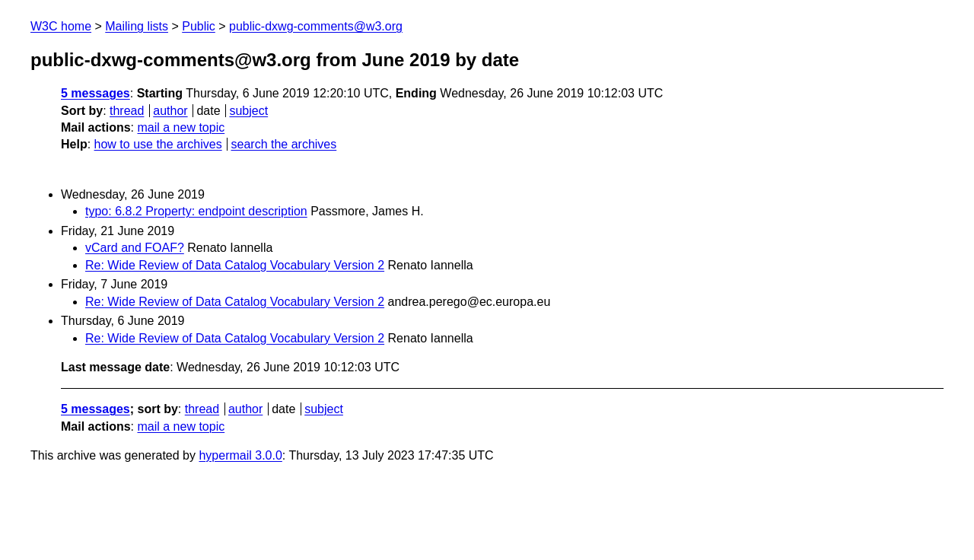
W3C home (61, 26)
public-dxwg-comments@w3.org (316, 26)
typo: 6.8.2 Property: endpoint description (196, 211)
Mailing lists (137, 26)
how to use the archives (158, 144)
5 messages (95, 93)
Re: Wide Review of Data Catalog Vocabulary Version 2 (235, 265)
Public (199, 26)
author (170, 111)
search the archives (284, 144)
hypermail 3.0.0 (240, 455)
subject (248, 111)
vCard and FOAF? (135, 248)
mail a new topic (181, 127)
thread (127, 111)
